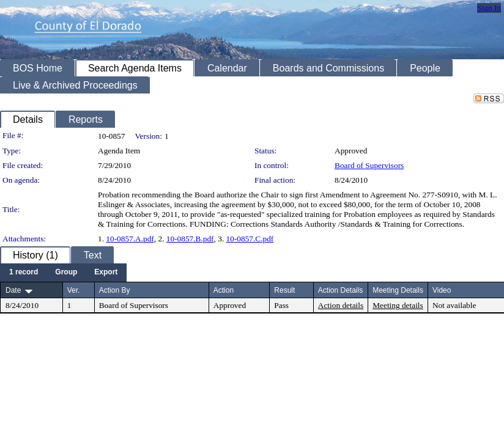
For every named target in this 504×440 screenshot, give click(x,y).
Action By (115, 290)
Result (284, 290)
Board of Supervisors (369, 165)
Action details (341, 305)
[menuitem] (24, 273)
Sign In (489, 8)
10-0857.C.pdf (250, 239)
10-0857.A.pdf (130, 239)
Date (13, 290)
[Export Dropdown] (106, 273)
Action (224, 290)
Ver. (74, 290)
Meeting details (398, 305)
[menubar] (63, 273)
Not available (454, 305)
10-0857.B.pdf (190, 239)
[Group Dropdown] (66, 273)
